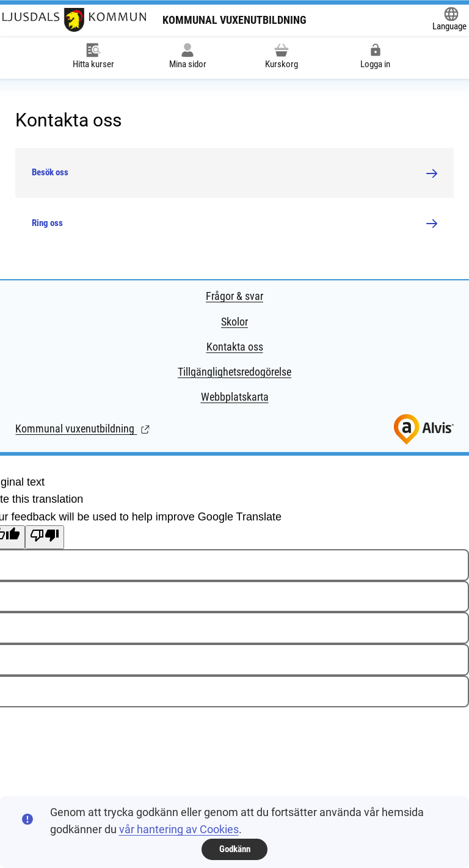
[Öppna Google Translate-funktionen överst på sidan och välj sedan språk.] (449, 20)
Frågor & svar (234, 296)
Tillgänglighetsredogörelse (234, 372)
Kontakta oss (235, 347)
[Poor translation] (45, 537)
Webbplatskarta (235, 397)
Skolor (234, 322)
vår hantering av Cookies (179, 829)
